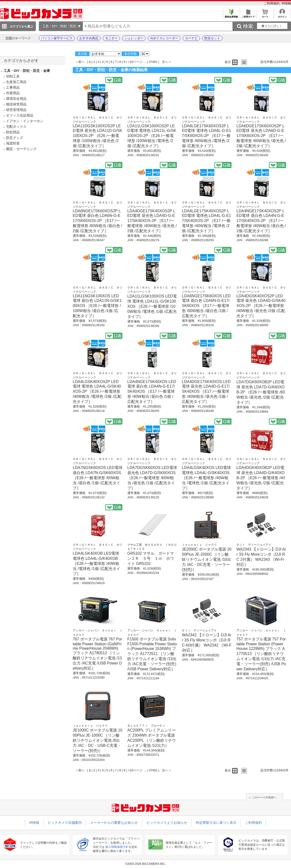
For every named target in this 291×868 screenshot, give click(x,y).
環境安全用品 (16, 99)
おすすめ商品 (89, 38)
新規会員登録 (231, 15)
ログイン (282, 15)
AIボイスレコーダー (164, 38)
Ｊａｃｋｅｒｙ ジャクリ (199, 545)
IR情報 (286, 3)
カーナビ (191, 38)
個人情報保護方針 (117, 847)
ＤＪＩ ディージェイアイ (254, 545)
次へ (165, 62)
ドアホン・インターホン (25, 121)
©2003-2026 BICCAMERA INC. (145, 864)
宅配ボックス (16, 127)
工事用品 (13, 87)
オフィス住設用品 (20, 115)
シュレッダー (134, 38)
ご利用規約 (272, 3)
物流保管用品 (16, 104)
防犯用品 (13, 132)
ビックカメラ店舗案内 (65, 823)
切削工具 (13, 76)
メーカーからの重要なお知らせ (114, 823)
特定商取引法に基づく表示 (216, 823)
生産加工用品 (16, 82)
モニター (111, 38)
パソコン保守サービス (57, 38)
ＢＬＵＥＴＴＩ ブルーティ (146, 726)
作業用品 (13, 93)
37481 (153, 62)
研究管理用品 (16, 110)
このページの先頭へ (264, 797)
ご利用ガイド (248, 15)
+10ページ (135, 62)
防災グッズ (15, 138)
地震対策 (13, 143)
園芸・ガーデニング (21, 149)
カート (265, 15)
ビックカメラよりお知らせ (167, 823)
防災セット (212, 38)
